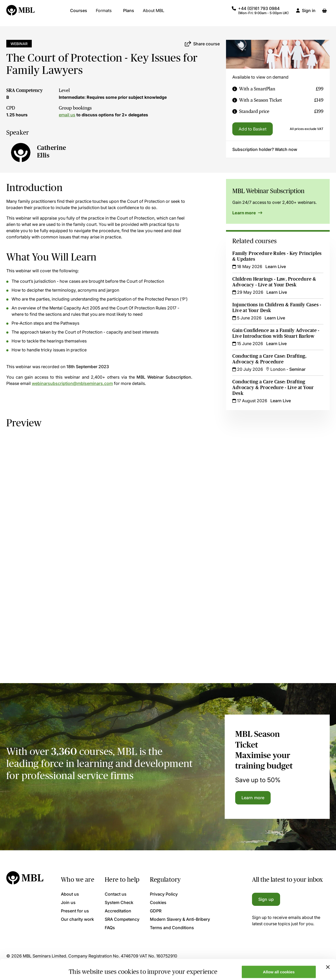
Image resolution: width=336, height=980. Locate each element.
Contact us (116, 894)
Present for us (75, 911)
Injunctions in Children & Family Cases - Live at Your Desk (277, 308)
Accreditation (118, 911)
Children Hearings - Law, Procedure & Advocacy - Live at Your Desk (274, 282)
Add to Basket (252, 129)
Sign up (266, 899)
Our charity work (77, 919)
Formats (104, 13)
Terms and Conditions (172, 928)
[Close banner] (328, 947)
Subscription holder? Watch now (265, 149)
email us (67, 115)
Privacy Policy (164, 894)
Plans (129, 13)
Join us (68, 902)
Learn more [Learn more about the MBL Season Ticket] (253, 798)
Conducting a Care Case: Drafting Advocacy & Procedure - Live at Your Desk (273, 388)
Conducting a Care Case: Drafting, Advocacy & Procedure (269, 359)
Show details (81, 968)
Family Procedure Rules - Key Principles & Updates (277, 256)
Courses (79, 13)
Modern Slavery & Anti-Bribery (180, 919)
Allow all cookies (279, 952)
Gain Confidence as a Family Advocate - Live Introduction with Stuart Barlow (276, 333)
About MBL (154, 13)
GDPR (156, 911)
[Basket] (324, 13)
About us (70, 894)
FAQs (110, 928)
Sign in (309, 13)
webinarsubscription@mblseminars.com (72, 383)
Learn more (247, 213)
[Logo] (21, 13)
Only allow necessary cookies (279, 967)
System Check (119, 902)
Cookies (158, 902)
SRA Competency (25, 90)
